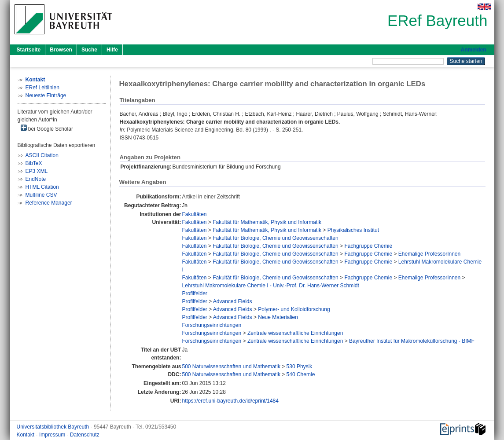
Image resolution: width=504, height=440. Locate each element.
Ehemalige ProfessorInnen (429, 254)
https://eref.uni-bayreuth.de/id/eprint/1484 (230, 401)
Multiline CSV (41, 195)
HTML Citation (42, 187)
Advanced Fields (233, 301)
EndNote (36, 179)
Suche (89, 50)
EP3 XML (37, 171)
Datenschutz (85, 435)
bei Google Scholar (47, 128)
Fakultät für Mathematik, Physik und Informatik (267, 222)
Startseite (29, 50)
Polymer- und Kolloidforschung (294, 309)
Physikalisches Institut (353, 230)
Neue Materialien (278, 317)
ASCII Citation (42, 155)
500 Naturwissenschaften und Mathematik (231, 367)
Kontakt (26, 435)
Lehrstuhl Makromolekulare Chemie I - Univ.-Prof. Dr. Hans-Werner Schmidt (270, 286)
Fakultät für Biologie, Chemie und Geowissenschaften (276, 238)
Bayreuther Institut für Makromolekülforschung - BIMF (412, 341)
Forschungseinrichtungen (212, 325)
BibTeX (34, 163)
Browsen (61, 50)
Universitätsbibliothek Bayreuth (54, 427)
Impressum (53, 435)
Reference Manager (49, 203)
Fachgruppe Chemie (368, 246)
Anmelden (473, 50)
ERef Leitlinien (42, 88)
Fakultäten (194, 214)
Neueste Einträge (46, 95)
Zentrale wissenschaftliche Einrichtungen (295, 333)
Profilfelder (194, 293)
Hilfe (112, 50)
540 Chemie (301, 374)
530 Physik (300, 367)
